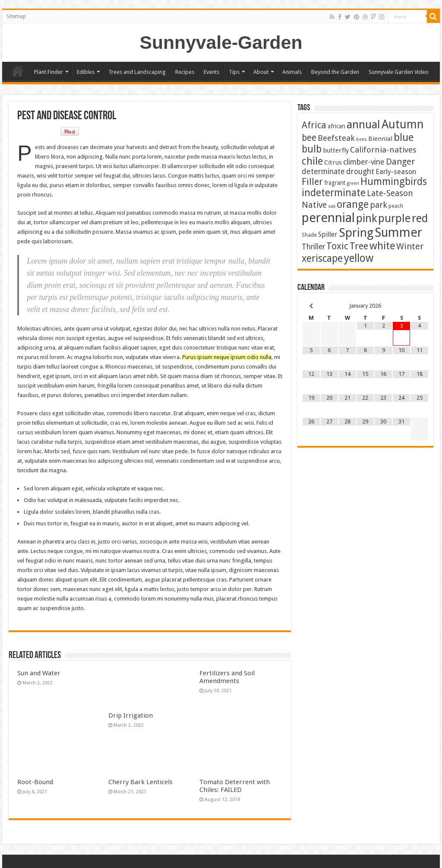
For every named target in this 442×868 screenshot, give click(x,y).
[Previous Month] (311, 306)
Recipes (185, 72)
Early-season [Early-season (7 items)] (396, 172)
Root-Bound (35, 782)
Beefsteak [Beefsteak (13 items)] (336, 138)
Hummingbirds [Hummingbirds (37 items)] (394, 181)
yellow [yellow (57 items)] (359, 258)
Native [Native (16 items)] (314, 205)
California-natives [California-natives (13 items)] (383, 150)
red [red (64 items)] (420, 218)
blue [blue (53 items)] (404, 137)
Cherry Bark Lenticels (140, 782)
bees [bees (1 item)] (361, 139)
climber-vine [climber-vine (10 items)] (364, 162)
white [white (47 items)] (382, 246)
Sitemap (16, 16)
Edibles (86, 72)
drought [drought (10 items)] (360, 172)
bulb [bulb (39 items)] (312, 149)
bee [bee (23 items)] (309, 138)
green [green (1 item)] (353, 183)
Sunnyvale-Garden (221, 42)
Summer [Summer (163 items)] (398, 232)
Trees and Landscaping (137, 72)
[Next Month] (420, 306)
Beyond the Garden (335, 72)
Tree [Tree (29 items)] (359, 246)
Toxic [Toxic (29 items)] (337, 246)
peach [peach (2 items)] (396, 206)
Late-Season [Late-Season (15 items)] (390, 193)
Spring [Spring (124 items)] (356, 233)
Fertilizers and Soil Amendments (227, 677)
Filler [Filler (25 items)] (312, 182)
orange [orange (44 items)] (353, 204)
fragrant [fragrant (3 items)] (335, 183)
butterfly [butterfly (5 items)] (336, 150)
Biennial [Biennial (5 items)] (380, 139)
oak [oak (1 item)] (332, 206)
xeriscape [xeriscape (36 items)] (322, 258)
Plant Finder (49, 72)
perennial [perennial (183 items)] (328, 218)
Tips (234, 72)
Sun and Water (39, 673)
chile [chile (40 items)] (312, 161)
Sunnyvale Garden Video (399, 72)
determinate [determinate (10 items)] (323, 172)
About (261, 72)
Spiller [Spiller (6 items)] (328, 234)
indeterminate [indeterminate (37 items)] (334, 193)
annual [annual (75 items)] (363, 124)
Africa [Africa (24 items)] (314, 125)
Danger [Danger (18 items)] (400, 162)
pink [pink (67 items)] (366, 218)
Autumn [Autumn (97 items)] (403, 124)
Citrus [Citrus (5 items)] (333, 162)
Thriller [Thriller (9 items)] (313, 247)
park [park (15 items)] (379, 205)
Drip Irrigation (131, 715)
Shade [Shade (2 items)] (309, 235)
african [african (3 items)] (336, 126)
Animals (292, 72)
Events (212, 72)
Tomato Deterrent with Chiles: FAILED (235, 786)
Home (18, 71)
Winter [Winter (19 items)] (410, 246)
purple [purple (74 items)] (394, 218)
